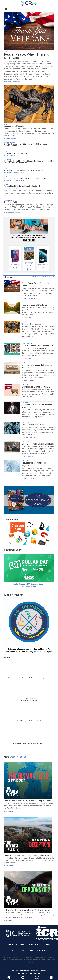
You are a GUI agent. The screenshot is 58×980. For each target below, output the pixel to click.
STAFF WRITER (27, 318)
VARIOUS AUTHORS (29, 339)
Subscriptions (35, 970)
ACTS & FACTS (41, 277)
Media (48, 944)
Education (42, 950)
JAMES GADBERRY (28, 457)
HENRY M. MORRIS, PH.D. (30, 299)
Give (23, 950)
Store (31, 950)
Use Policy (15, 970)
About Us (12, 944)
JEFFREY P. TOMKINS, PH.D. (31, 478)
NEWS (6, 52)
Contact (43, 970)
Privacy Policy (25, 970)
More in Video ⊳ (50, 747)
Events (14, 950)
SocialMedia (37, 977)
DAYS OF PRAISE (9, 200)
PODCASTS (51, 277)
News (23, 944)
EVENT (6, 184)
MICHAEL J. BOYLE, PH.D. (30, 437)
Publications (35, 944)
